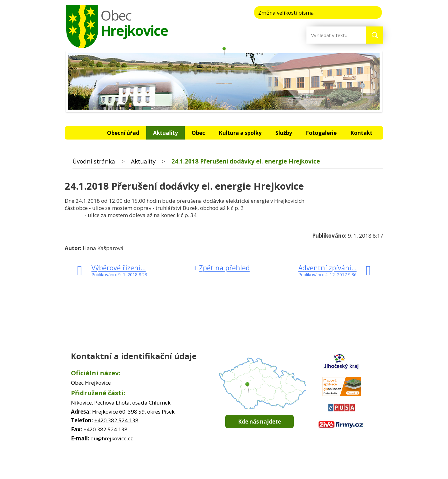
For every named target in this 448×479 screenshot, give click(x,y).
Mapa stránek (246, 467)
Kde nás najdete (259, 422)
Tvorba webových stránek (215, 473)
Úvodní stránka (85, 133)
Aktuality (166, 133)
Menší (332, 12)
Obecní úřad (123, 133)
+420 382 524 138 (116, 420)
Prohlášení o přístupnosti (290, 467)
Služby (284, 133)
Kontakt (361, 133)
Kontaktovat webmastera (202, 467)
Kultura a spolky (240, 133)
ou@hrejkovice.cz (112, 438)
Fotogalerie (321, 133)
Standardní (351, 12)
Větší (370, 12)
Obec (198, 133)
